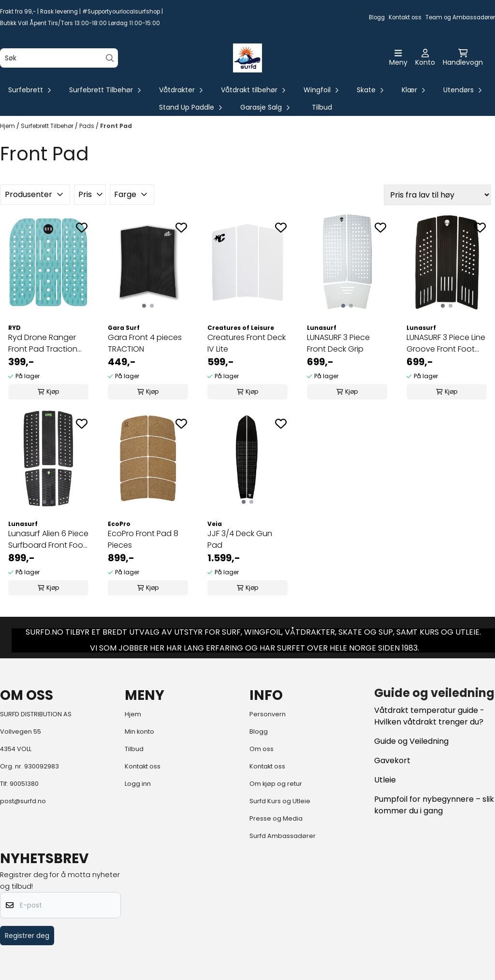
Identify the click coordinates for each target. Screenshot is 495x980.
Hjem (8, 126)
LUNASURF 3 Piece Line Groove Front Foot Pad (446, 343)
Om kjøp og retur (276, 784)
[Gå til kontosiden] (425, 58)
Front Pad (116, 126)
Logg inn (138, 784)
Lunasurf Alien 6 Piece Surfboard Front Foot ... (48, 540)
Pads (87, 126)
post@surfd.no (23, 801)
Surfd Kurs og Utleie (280, 801)
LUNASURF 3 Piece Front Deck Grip (338, 343)
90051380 (24, 784)
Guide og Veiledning (411, 741)
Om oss (262, 749)
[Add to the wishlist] (82, 227)
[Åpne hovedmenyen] (398, 58)
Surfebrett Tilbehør (48, 126)
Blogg (377, 17)
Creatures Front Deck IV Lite (247, 343)
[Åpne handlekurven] (463, 58)
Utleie (385, 780)
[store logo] (247, 58)
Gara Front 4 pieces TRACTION (145, 343)
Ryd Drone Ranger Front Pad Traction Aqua (43, 343)
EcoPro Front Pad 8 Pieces (143, 539)
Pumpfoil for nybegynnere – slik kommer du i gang (434, 805)
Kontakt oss (405, 17)
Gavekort (392, 760)
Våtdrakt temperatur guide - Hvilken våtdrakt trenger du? (429, 716)
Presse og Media (276, 818)
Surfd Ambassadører (283, 836)
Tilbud (322, 107)
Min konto (139, 731)
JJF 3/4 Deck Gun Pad (240, 539)
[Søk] (59, 58)
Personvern (268, 714)
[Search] (110, 58)
